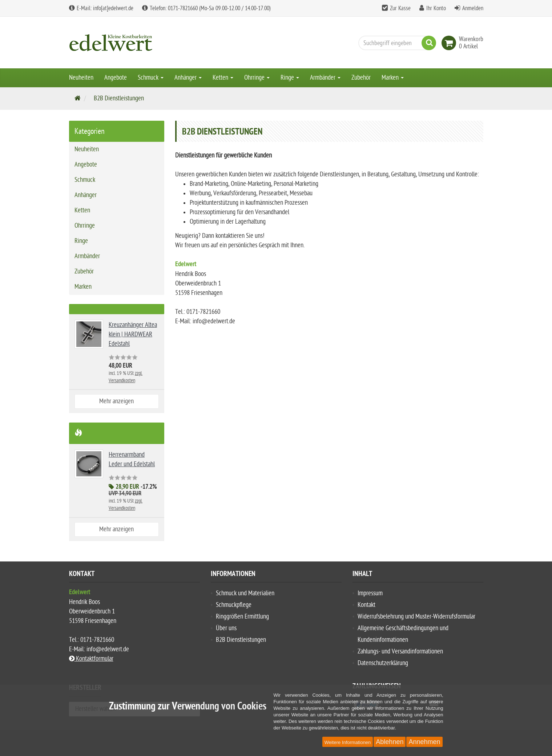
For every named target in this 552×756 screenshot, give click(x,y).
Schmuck (151, 78)
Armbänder (325, 78)
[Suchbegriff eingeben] (395, 43)
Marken (393, 78)
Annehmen (424, 742)
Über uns (226, 628)
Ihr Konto (436, 8)
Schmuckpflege (234, 605)
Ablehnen (390, 742)
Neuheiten (81, 78)
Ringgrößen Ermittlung (242, 617)
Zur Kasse (400, 8)
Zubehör (361, 78)
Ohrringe (257, 78)
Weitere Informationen (348, 742)
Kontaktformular (91, 659)
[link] (450, 43)
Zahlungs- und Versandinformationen (400, 651)
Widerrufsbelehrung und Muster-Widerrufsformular (416, 617)
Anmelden (473, 8)
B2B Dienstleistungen (241, 640)
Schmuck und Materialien (245, 593)
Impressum (370, 593)
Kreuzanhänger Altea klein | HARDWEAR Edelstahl (133, 334)
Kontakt (366, 605)
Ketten (223, 78)
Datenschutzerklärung (383, 663)
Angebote (116, 78)
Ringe (290, 78)
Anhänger (188, 78)
